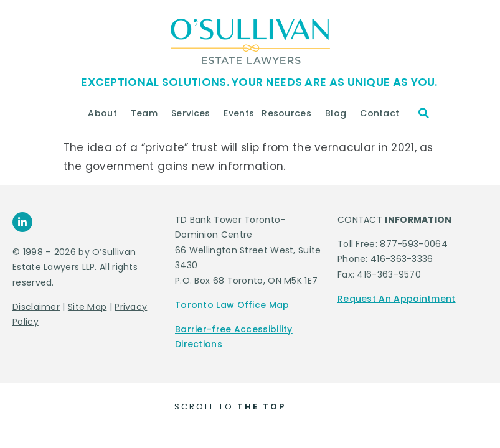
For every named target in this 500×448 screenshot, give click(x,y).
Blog (339, 113)
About (106, 113)
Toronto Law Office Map (232, 305)
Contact (383, 113)
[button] (424, 113)
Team (147, 113)
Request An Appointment (397, 299)
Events (239, 113)
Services (194, 113)
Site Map (87, 307)
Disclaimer (36, 307)
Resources (290, 113)
